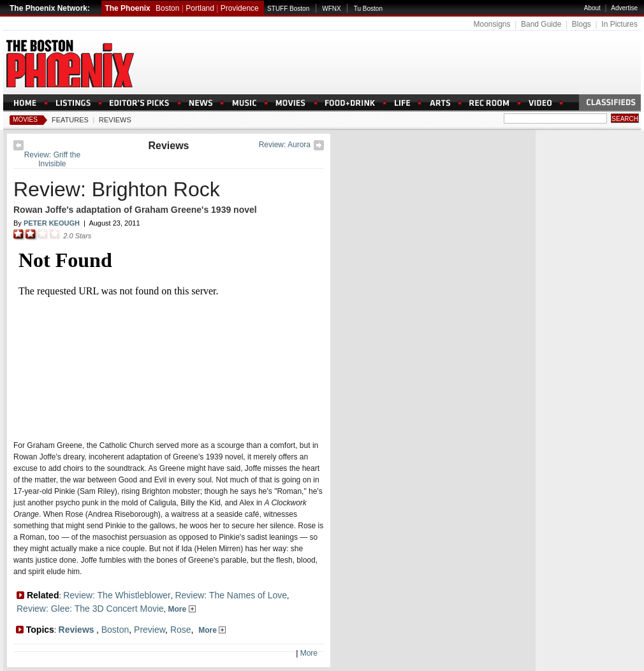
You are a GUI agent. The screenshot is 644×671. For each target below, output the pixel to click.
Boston (167, 8)
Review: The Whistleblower (117, 595)
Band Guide (541, 24)
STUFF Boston (288, 9)
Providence (240, 8)
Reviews (115, 120)
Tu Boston (368, 9)
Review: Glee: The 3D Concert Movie (90, 609)
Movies (25, 119)
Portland (200, 8)
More (182, 609)
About (592, 8)
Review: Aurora (285, 145)
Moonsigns (492, 24)
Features (70, 120)
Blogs (582, 24)
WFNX (331, 9)
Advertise (624, 8)
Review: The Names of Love (231, 595)
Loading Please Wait (165, 336)
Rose (181, 630)
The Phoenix (127, 8)
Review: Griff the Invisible (52, 159)
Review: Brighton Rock (117, 189)
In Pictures (619, 24)
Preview (150, 630)
